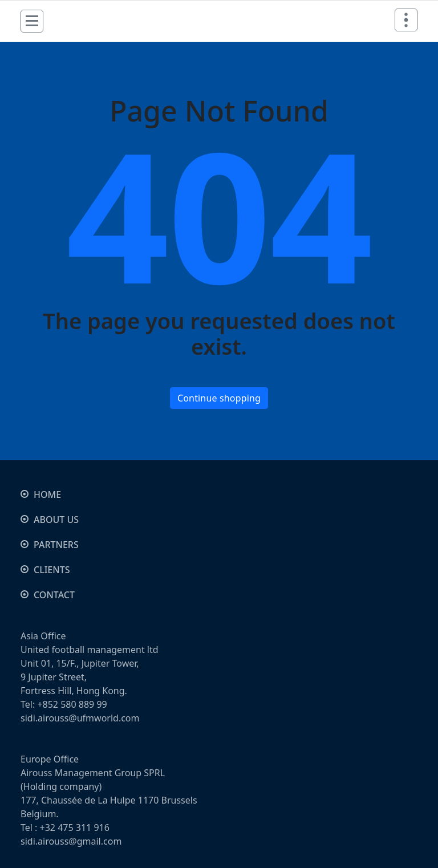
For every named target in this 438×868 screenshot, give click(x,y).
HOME (47, 494)
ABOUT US (56, 520)
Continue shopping (219, 398)
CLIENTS (52, 570)
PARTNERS (56, 545)
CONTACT (54, 595)
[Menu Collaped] (32, 21)
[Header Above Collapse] (406, 20)
